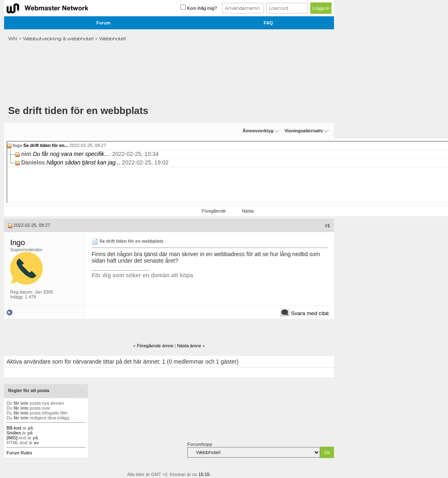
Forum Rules (19, 453)
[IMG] (12, 438)
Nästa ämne (189, 346)
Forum (103, 23)
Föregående (214, 211)
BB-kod (14, 428)
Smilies (14, 433)
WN (13, 38)
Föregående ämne (155, 346)
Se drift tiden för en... (46, 145)
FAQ (269, 23)
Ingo (18, 242)
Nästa (248, 211)
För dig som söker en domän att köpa (142, 275)
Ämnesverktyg (258, 131)
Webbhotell (112, 38)
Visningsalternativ (304, 131)
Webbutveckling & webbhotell (58, 38)
